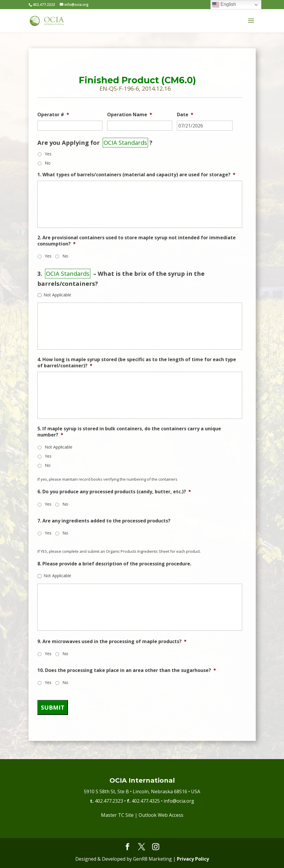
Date (185, 115)
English (224, 5)
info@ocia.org (179, 801)
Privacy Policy (193, 859)
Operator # (53, 115)
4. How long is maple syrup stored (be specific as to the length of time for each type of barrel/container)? (137, 363)
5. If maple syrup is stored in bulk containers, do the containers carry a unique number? (129, 432)
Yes (48, 154)
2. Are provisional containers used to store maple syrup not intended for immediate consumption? (137, 241)
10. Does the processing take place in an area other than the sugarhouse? (127, 670)
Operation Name (130, 115)
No (48, 163)
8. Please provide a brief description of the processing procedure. (114, 564)
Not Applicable (57, 295)
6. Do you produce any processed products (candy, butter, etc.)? (114, 492)
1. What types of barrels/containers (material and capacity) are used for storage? (136, 175)
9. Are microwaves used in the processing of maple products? (112, 642)
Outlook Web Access (161, 815)
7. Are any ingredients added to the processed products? (104, 521)
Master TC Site (117, 815)
